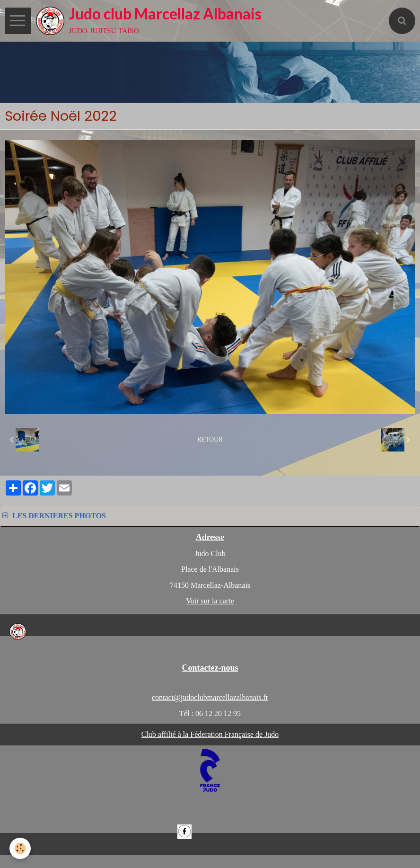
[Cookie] (20, 848)
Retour (210, 439)
